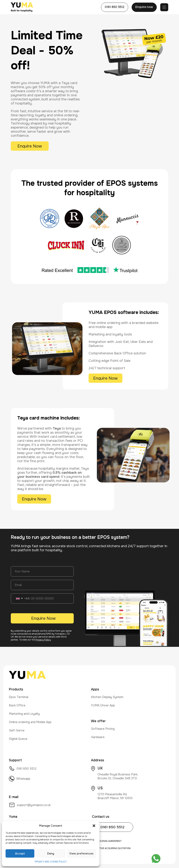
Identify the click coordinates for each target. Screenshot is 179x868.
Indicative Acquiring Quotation (111, 848)
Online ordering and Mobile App (30, 722)
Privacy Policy (43, 640)
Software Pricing (103, 729)
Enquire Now (30, 146)
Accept (20, 854)
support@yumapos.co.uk (30, 805)
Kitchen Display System (107, 697)
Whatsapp (20, 779)
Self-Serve (17, 730)
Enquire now (144, 7)
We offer (98, 721)
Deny (51, 854)
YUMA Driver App (103, 705)
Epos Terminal (19, 697)
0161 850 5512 (114, 7)
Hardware (98, 737)
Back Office (17, 705)
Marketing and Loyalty (24, 714)
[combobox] (23, 598)
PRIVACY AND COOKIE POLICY (51, 862)
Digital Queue (18, 739)
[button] (94, 826)
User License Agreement (107, 841)
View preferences (81, 854)
